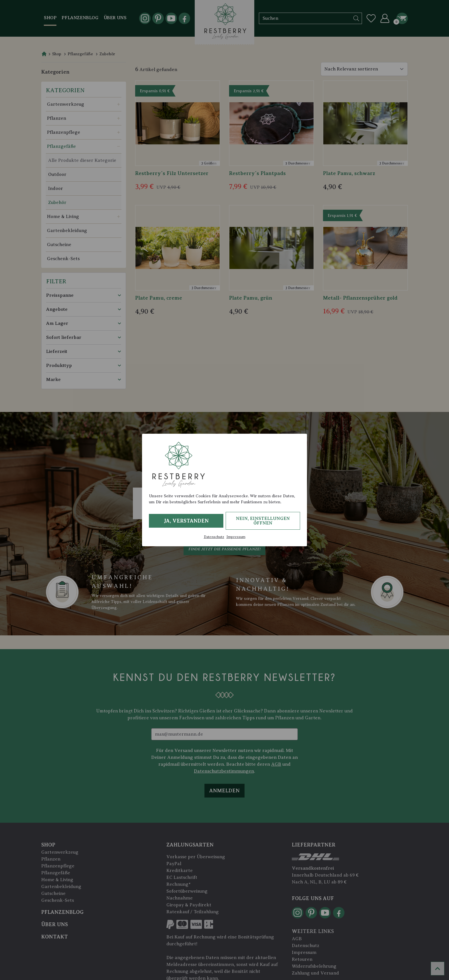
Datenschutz (214, 537)
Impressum (236, 537)
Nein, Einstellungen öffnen (263, 521)
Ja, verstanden (186, 521)
